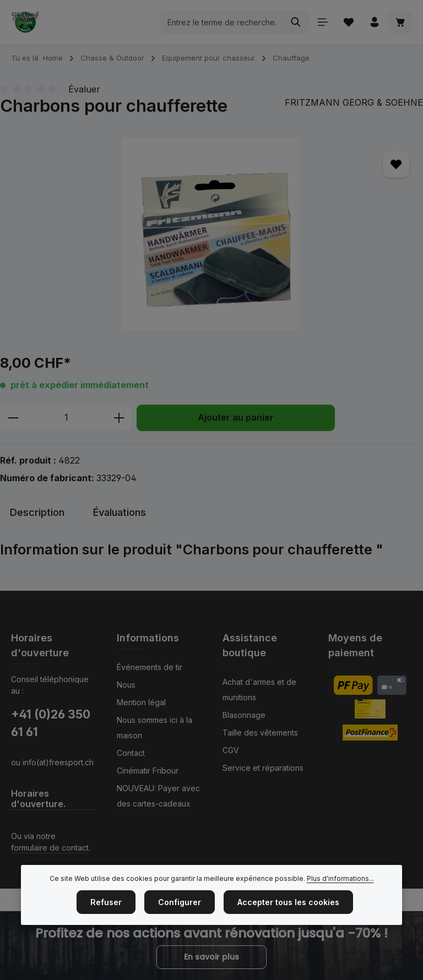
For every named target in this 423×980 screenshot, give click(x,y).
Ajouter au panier (236, 418)
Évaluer (84, 89)
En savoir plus (211, 957)
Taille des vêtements (260, 733)
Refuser (106, 902)
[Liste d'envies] (348, 22)
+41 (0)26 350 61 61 (51, 723)
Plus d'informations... (340, 878)
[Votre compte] (374, 22)
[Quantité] (66, 418)
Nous (126, 685)
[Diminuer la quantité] (13, 418)
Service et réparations (263, 768)
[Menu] (322, 22)
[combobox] (221, 22)
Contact (131, 753)
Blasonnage (244, 715)
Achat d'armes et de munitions (259, 690)
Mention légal (141, 702)
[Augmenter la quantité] (119, 418)
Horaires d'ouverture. (38, 799)
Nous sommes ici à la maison (154, 728)
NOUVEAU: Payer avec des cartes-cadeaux (158, 796)
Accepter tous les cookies (288, 902)
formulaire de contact (50, 848)
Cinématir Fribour (148, 771)
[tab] (37, 512)
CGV (231, 750)
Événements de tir (150, 667)
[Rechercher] (295, 22)
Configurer (180, 902)
